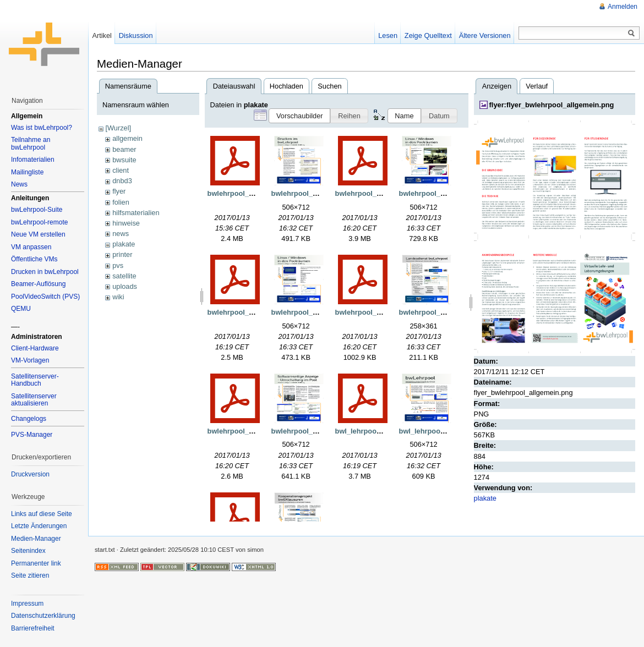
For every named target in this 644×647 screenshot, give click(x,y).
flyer (119, 191)
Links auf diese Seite (42, 514)
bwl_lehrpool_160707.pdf (377, 431)
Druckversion (30, 474)
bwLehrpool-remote (39, 222)
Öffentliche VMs (34, 259)
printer (122, 254)
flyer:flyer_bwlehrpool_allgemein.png (552, 105)
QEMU (21, 309)
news (121, 234)
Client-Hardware (35, 348)
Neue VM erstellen (38, 234)
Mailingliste (27, 172)
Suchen (329, 86)
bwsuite (124, 160)
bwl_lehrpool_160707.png (442, 431)
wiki (118, 297)
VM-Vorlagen (30, 360)
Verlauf (537, 86)
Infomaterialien (33, 160)
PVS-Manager (32, 435)
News (19, 184)
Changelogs (29, 419)
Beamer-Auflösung (38, 284)
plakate (124, 244)
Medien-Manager (36, 539)
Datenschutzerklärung (43, 616)
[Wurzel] (118, 128)
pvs (118, 265)
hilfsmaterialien (136, 213)
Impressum (27, 604)
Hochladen (286, 86)
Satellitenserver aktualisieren (34, 400)
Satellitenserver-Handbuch (35, 380)
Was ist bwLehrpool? (42, 128)
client (121, 170)
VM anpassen (31, 247)
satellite (124, 276)
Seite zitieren (30, 575)
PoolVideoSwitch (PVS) (45, 297)
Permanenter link (36, 563)
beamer (124, 149)
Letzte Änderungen (39, 526)
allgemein (127, 138)
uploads (125, 286)
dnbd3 (122, 181)
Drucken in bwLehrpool (45, 272)
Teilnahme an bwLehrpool (31, 144)
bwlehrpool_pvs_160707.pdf (255, 431)
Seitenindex (28, 551)
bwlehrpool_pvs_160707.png (319, 431)
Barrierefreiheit (33, 628)
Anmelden (623, 7)
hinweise (126, 223)
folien (121, 202)
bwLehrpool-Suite (37, 210)
